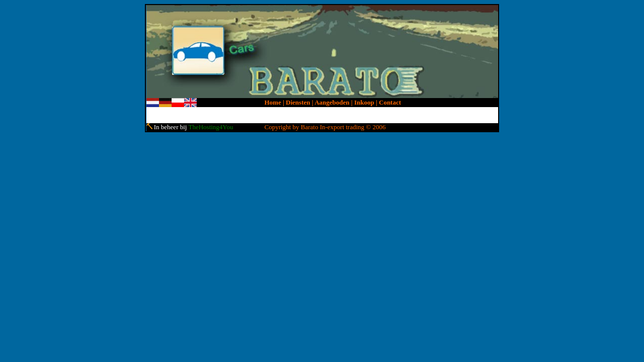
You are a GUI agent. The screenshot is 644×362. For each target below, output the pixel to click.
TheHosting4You (211, 127)
